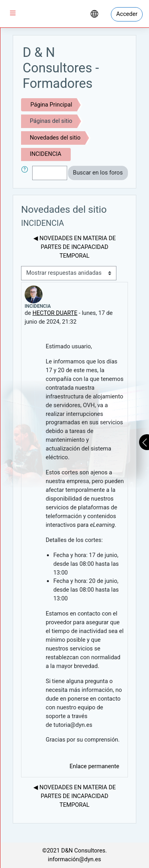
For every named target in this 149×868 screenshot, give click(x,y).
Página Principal (51, 105)
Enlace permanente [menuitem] (94, 766)
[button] (26, 173)
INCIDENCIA (45, 154)
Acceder (127, 14)
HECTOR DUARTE (55, 313)
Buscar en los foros (98, 173)
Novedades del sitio (55, 138)
